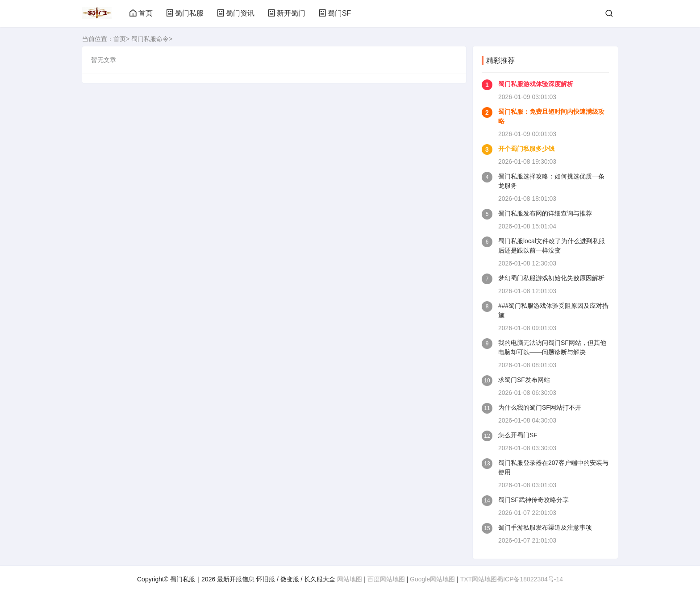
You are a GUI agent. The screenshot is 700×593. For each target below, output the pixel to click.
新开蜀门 (287, 13)
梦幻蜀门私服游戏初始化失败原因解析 (551, 278)
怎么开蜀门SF (518, 435)
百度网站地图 (386, 579)
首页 (141, 13)
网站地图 (350, 579)
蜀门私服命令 (150, 39)
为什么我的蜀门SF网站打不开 (540, 407)
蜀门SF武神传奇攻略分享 (533, 500)
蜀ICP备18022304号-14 (530, 579)
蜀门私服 (185, 13)
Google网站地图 (432, 579)
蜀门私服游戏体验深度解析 (536, 84)
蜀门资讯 (236, 13)
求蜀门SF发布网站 (524, 380)
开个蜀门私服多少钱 (526, 149)
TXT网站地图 (479, 579)
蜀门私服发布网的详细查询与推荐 (545, 213)
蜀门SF (335, 13)
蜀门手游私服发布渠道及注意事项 (545, 527)
